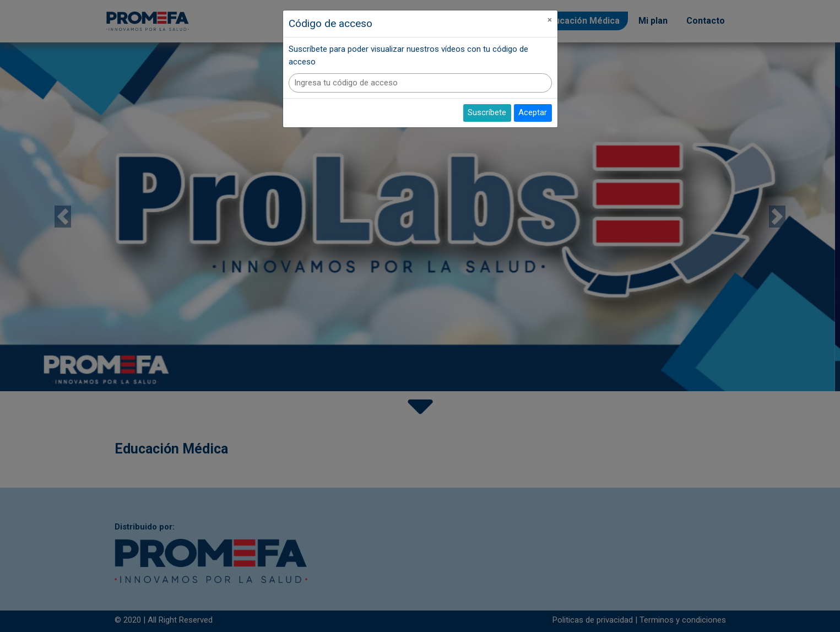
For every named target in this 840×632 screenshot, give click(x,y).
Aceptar (533, 112)
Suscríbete (487, 112)
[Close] (550, 20)
